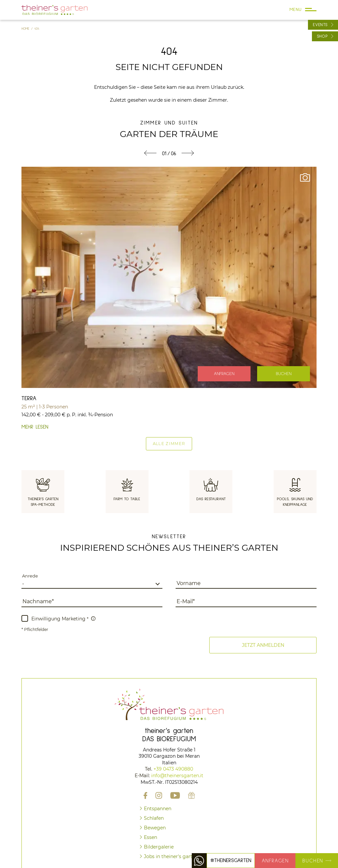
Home (26, 29)
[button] (263, 645)
